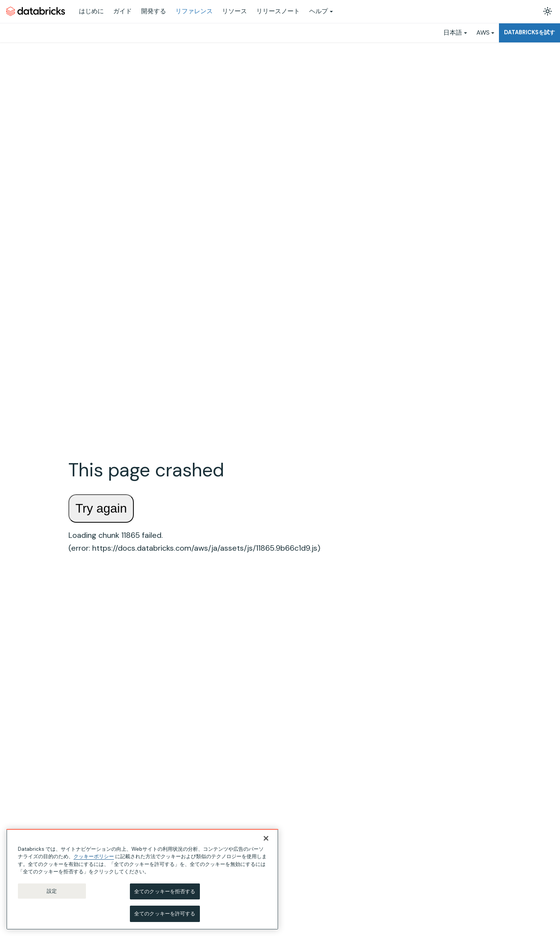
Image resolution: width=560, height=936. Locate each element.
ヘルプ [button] (318, 11)
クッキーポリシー (94, 856)
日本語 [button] (453, 32)
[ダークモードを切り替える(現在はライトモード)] (548, 11)
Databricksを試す (529, 32)
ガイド (122, 11)
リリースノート (278, 11)
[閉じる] (266, 838)
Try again (101, 508)
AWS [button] (483, 32)
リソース (234, 11)
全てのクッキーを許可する (165, 914)
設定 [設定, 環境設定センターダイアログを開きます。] (52, 891)
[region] (142, 879)
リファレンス (194, 11)
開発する (154, 11)
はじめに (91, 11)
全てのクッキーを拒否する (165, 891)
